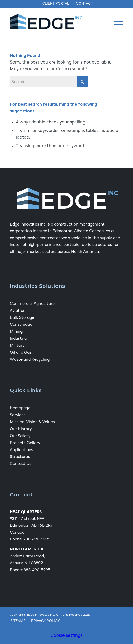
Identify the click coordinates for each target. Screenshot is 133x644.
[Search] (49, 82)
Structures (20, 457)
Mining (16, 332)
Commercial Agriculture (32, 304)
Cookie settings (66, 636)
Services (18, 415)
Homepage (20, 408)
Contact (84, 4)
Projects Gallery (25, 443)
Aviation (18, 311)
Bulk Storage (22, 318)
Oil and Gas (21, 352)
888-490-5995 (37, 570)
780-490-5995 (37, 539)
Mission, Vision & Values (32, 422)
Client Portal (56, 4)
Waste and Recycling (30, 359)
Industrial (19, 339)
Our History (21, 429)
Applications (22, 450)
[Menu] (116, 22)
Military (17, 346)
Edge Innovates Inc (41, 615)
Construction (22, 325)
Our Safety (20, 436)
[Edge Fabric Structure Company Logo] (55, 22)
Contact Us (21, 464)
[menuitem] (56, 4)
